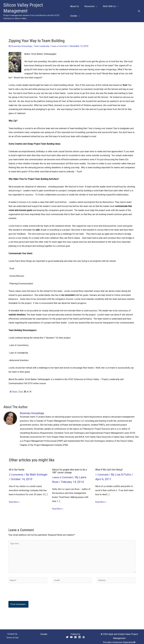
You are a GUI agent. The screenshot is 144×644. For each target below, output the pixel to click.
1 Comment (103, 469)
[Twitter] (67, 635)
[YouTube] (71, 635)
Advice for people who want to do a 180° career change (71, 465)
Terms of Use (12, 636)
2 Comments (17, 469)
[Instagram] (75, 635)
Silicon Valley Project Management (36, 5)
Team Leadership (44, 40)
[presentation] (27, 592)
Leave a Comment (63, 40)
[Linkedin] (79, 635)
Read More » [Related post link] (15, 496)
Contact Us (12, 632)
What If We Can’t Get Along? (110, 464)
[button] (98, 8)
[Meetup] (84, 635)
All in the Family (17, 464)
